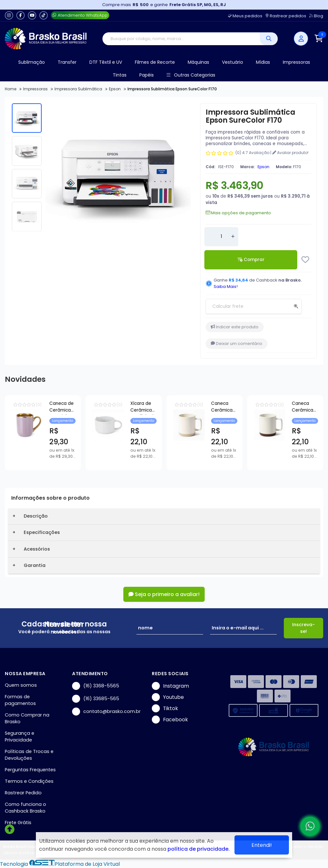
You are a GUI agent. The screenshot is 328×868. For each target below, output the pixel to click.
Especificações (42, 532)
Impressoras (296, 62)
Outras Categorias (191, 75)
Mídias (263, 62)
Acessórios (37, 549)
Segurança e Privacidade (20, 737)
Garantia (35, 565)
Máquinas (198, 62)
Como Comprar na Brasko (27, 718)
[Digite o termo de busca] (181, 39)
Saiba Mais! (226, 287)
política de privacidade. (199, 849)
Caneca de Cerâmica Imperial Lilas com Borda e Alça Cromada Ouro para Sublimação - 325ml (113, 408)
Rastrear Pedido (23, 793)
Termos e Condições (29, 781)
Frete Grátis (18, 823)
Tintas (120, 75)
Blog (316, 16)
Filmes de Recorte (155, 62)
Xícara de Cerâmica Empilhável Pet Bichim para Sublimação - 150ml (271, 407)
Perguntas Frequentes (30, 770)
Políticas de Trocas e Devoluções (29, 755)
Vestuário (233, 62)
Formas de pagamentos (20, 700)
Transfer (67, 62)
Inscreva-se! (303, 628)
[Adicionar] (233, 237)
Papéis (147, 75)
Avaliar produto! (290, 153)
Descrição (36, 516)
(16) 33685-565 (96, 699)
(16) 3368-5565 (96, 686)
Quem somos (21, 685)
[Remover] (210, 237)
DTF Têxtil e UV (106, 62)
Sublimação (32, 62)
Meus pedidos (245, 16)
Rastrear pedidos (286, 16)
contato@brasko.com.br (106, 712)
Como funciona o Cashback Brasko (25, 808)
